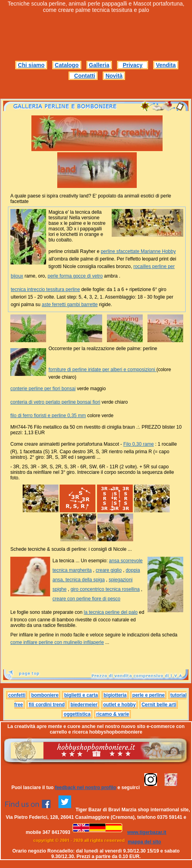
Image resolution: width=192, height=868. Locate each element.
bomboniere (45, 695)
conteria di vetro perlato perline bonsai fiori (55, 402)
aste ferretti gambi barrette (70, 305)
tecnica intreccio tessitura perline (45, 289)
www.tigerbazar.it (147, 832)
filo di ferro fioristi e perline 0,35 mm (48, 416)
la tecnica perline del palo (111, 612)
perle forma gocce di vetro (75, 276)
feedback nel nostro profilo (85, 788)
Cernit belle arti (159, 705)
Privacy (133, 65)
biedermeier (84, 705)
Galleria (99, 65)
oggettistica (77, 714)
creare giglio (109, 570)
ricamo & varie (113, 714)
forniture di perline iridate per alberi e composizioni (102, 370)
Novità (114, 76)
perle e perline (148, 695)
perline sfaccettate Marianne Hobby (138, 251)
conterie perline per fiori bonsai (43, 389)
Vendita (166, 65)
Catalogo (67, 65)
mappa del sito (144, 842)
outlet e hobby (120, 705)
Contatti (85, 76)
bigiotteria (115, 695)
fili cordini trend (47, 705)
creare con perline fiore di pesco (86, 599)
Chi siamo (31, 65)
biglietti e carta (81, 695)
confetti (17, 695)
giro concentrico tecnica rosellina (105, 589)
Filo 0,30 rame (139, 444)
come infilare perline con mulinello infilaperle (57, 642)
